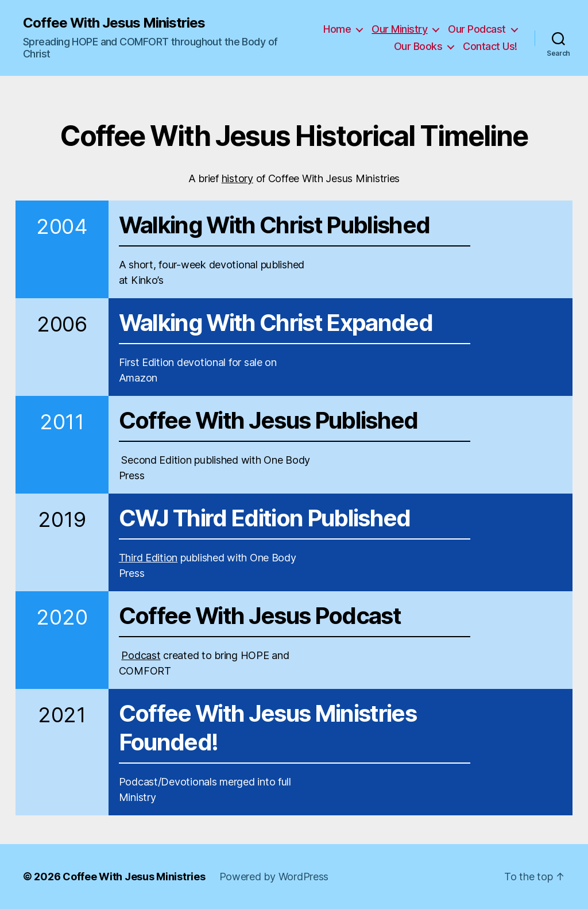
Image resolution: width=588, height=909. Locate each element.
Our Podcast (477, 29)
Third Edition (148, 558)
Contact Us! (490, 46)
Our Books (418, 46)
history (237, 178)
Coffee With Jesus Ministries (114, 23)
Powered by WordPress (274, 877)
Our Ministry (399, 29)
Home (337, 29)
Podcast (141, 655)
